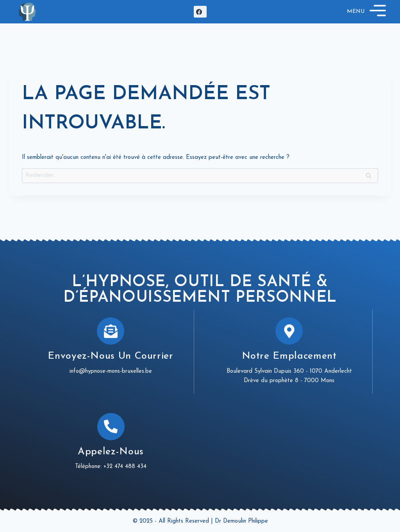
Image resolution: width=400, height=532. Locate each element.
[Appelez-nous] (111, 427)
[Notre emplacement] (289, 331)
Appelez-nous (111, 452)
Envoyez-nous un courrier (110, 356)
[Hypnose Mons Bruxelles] (27, 12)
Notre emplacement (289, 356)
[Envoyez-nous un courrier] (111, 331)
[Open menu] (368, 12)
